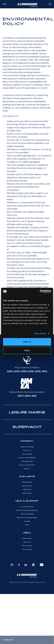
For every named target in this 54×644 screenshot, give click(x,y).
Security (27, 469)
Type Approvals (27, 461)
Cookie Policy (27, 538)
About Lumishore (27, 447)
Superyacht (27, 489)
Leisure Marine (27, 486)
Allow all (27, 342)
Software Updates (27, 514)
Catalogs (27, 521)
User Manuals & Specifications (27, 510)
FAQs (27, 525)
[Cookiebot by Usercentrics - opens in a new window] (40, 291)
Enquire (8, 640)
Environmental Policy (27, 465)
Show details (40, 334)
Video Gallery (27, 493)
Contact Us (27, 450)
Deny (27, 350)
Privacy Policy (27, 546)
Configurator (27, 482)
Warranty (27, 542)
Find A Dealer (27, 454)
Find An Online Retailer (27, 458)
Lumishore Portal (27, 507)
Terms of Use (27, 549)
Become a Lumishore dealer (27, 518)
